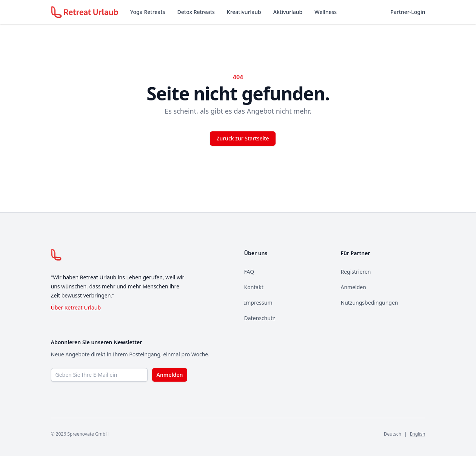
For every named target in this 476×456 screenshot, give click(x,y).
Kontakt (254, 287)
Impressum (258, 303)
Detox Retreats (196, 12)
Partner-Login (408, 12)
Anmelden (354, 287)
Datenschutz (260, 318)
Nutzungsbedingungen (370, 303)
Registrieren (356, 272)
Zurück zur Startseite (243, 138)
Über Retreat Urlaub (76, 307)
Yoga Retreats (148, 12)
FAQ (249, 272)
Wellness (326, 12)
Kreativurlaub (244, 12)
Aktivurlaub (288, 12)
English (418, 434)
